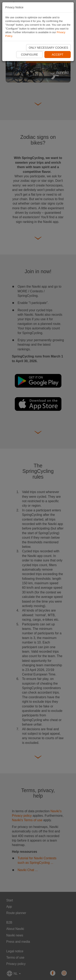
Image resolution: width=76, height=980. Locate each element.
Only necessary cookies (48, 48)
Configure (29, 55)
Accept (58, 55)
